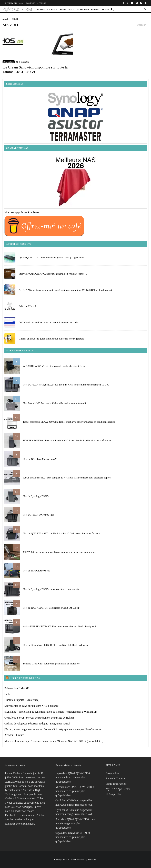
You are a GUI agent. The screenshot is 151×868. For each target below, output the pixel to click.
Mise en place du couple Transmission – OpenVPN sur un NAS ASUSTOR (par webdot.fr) (54, 741)
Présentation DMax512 (17, 688)
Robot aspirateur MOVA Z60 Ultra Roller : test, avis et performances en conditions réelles (69, 422)
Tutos (105, 9)
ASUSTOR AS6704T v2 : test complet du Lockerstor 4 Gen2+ (55, 366)
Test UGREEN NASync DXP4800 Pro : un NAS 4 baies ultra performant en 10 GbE (66, 385)
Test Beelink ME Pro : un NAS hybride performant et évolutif (54, 403)
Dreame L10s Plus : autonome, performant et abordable (51, 664)
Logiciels (83, 9)
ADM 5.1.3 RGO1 (14, 735)
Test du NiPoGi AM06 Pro (37, 571)
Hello (7, 694)
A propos (42, 3)
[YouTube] (132, 3)
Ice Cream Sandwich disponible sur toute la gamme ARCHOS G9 (35, 69)
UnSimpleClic (114, 794)
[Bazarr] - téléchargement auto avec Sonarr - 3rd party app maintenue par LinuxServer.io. (53, 729)
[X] (128, 3)
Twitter (19, 811)
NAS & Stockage (46, 9)
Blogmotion (112, 773)
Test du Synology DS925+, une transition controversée (51, 589)
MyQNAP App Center (118, 789)
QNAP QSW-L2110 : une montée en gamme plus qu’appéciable (51, 258)
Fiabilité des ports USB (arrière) (22, 700)
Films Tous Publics (116, 784)
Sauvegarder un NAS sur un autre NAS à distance (31, 706)
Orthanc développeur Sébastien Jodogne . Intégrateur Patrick (37, 724)
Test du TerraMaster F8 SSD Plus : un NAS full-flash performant (56, 645)
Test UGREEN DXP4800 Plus (39, 515)
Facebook (10, 815)
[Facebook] (123, 3)
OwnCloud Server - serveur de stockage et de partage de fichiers (39, 718)
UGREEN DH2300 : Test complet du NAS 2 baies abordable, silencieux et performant (67, 440)
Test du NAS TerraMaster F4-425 (40, 459)
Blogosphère (9, 62)
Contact (30, 3)
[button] (113, 9)
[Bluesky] (141, 3)
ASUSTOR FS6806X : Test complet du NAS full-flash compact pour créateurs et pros (67, 478)
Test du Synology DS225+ (37, 496)
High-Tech (66, 9)
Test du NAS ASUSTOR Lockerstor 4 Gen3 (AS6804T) (52, 608)
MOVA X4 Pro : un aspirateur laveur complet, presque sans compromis (59, 552)
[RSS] (146, 3)
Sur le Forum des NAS (25, 678)
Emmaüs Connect (115, 778)
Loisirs (95, 9)
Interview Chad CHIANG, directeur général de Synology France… (53, 275)
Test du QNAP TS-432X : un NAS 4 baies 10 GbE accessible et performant (61, 533)
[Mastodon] (137, 3)
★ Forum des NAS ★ (14, 3)
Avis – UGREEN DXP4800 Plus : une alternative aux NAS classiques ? (60, 626)
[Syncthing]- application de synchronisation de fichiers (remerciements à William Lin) (51, 712)
